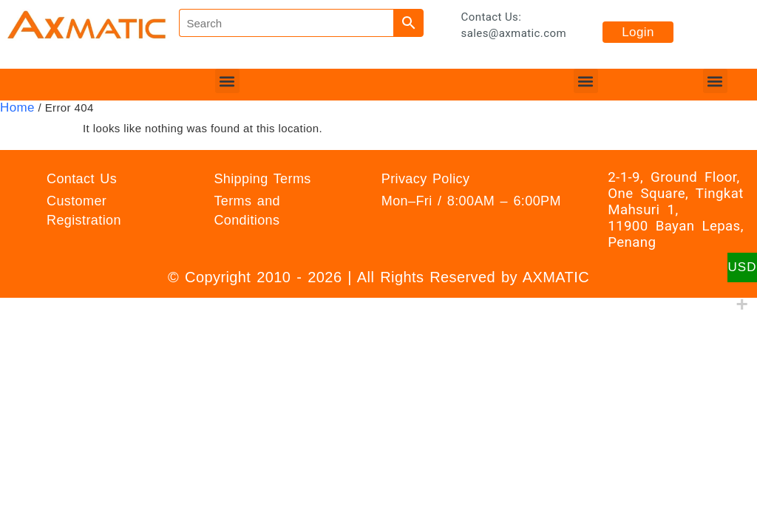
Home (17, 108)
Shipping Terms (262, 179)
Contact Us (82, 179)
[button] (227, 81)
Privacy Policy (426, 179)
